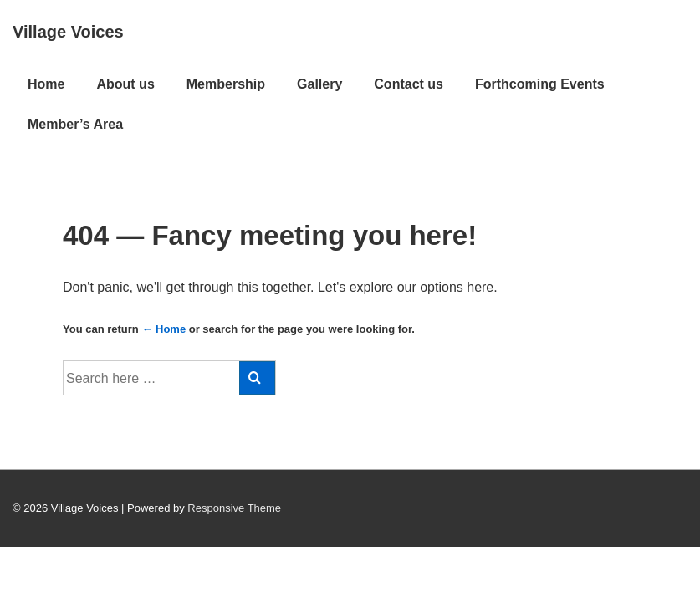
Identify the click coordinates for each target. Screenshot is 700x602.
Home (46, 84)
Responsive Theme (234, 508)
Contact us (409, 84)
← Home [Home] (164, 329)
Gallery (319, 84)
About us (125, 84)
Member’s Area (75, 124)
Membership (226, 84)
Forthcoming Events (540, 84)
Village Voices (68, 32)
